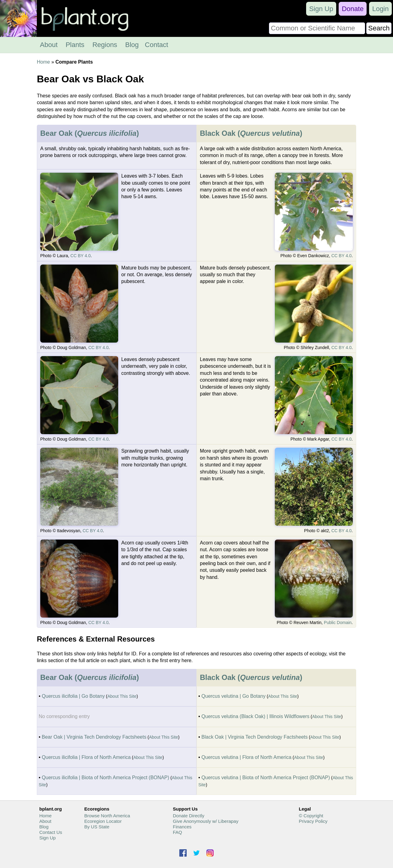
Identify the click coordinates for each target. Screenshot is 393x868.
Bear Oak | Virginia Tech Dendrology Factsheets (94, 737)
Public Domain (338, 623)
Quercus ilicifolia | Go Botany (73, 696)
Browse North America (107, 816)
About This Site (122, 696)
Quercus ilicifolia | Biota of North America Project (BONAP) (105, 778)
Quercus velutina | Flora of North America (246, 757)
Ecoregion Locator (103, 821)
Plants (75, 45)
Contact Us (51, 832)
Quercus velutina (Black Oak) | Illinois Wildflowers (255, 716)
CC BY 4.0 (80, 256)
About (49, 45)
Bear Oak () (89, 133)
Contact (157, 45)
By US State (97, 827)
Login (380, 9)
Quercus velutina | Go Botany (233, 696)
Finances (182, 827)
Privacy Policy (313, 821)
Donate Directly (189, 816)
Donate (353, 9)
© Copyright (311, 816)
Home (43, 62)
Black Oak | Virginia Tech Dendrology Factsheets (255, 737)
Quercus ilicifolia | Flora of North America (86, 757)
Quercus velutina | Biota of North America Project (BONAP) (266, 778)
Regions (105, 45)
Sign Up (321, 9)
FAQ (177, 832)
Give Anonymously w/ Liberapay (206, 821)
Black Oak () (251, 133)
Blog (132, 45)
